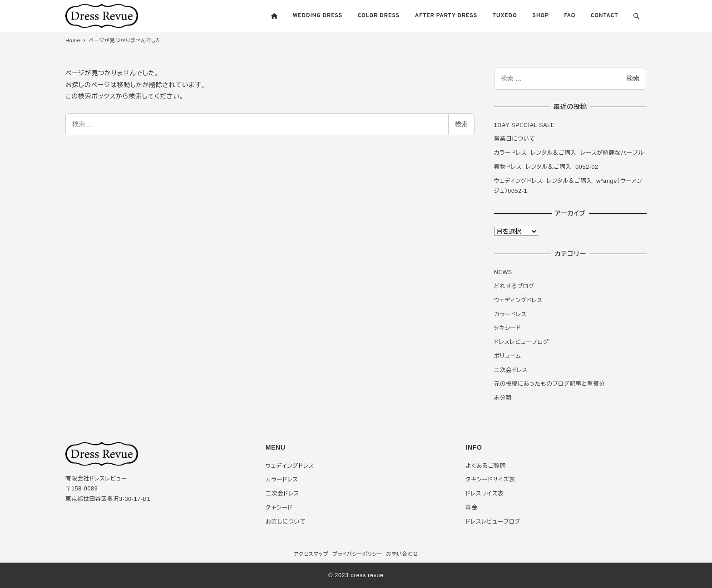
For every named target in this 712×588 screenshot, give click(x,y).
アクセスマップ (311, 554)
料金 (471, 508)
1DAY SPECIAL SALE (524, 125)
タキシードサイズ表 (490, 480)
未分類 (503, 398)
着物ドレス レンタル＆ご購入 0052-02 (546, 167)
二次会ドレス (511, 370)
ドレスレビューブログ (522, 342)
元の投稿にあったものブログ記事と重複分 (550, 384)
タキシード (508, 328)
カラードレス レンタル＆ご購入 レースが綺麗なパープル (569, 153)
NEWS (503, 272)
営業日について (515, 139)
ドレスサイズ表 (485, 494)
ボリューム (508, 356)
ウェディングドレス (518, 300)
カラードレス (510, 314)
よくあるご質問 (485, 466)
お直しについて (286, 522)
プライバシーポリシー (357, 554)
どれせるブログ (514, 286)
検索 (461, 124)
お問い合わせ (402, 554)
